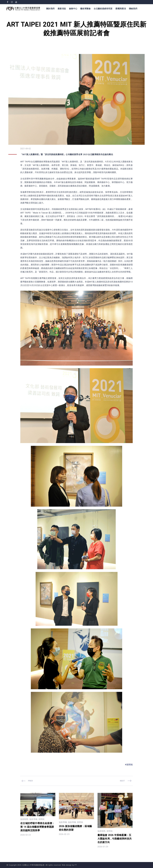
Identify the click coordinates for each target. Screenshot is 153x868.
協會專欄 (33, 819)
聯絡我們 (133, 9)
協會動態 (24, 819)
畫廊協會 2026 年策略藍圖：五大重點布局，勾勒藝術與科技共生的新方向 (115, 839)
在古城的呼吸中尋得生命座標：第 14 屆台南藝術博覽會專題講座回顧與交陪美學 (37, 827)
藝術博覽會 (86, 9)
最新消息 (62, 9)
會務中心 (73, 9)
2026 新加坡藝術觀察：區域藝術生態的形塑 (75, 828)
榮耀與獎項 (121, 9)
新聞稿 (130, 765)
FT (76, 865)
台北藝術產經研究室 (103, 9)
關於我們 (50, 9)
